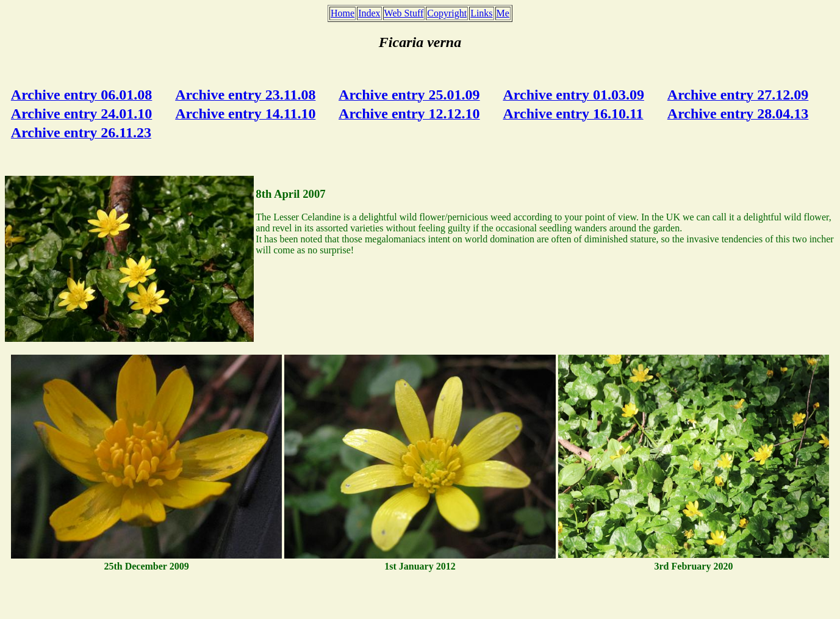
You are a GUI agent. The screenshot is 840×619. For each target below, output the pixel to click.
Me (503, 13)
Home (343, 13)
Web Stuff (404, 13)
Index (369, 13)
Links (481, 13)
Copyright (447, 13)
